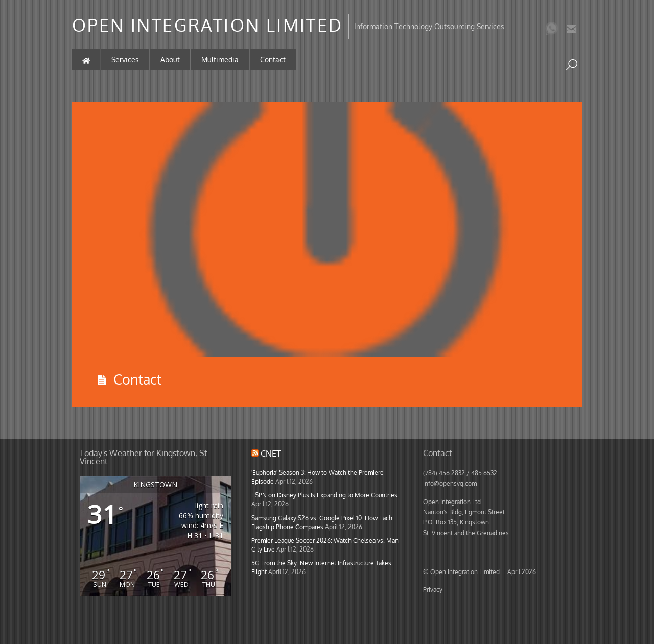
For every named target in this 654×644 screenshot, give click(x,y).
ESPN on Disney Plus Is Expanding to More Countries (324, 495)
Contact (273, 59)
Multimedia (220, 59)
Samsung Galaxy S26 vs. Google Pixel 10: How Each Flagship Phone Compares (322, 522)
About (170, 59)
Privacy (433, 589)
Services (125, 59)
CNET (271, 454)
